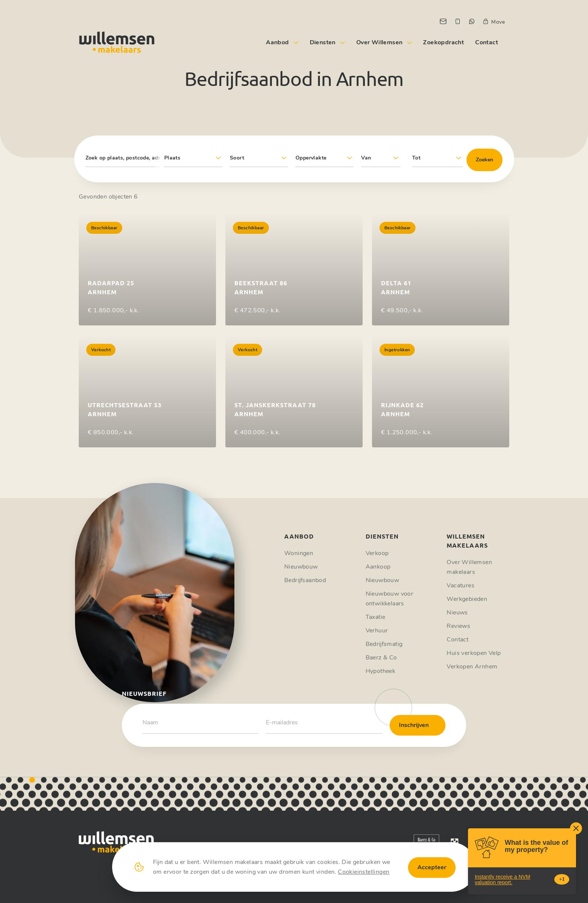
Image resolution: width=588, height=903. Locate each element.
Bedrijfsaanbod (305, 580)
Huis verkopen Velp (474, 653)
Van (366, 158)
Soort (237, 158)
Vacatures (460, 585)
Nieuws (457, 613)
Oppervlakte (311, 158)
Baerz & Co (381, 658)
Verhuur (377, 631)
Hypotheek (381, 671)
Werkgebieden (467, 599)
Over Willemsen (379, 42)
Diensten (323, 42)
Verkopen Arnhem (472, 667)
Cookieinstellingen (364, 872)
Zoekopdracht (443, 42)
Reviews (458, 626)
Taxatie (376, 617)
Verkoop (377, 553)
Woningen (299, 553)
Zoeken (484, 160)
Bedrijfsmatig (384, 644)
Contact (487, 42)
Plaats (172, 158)
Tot (416, 158)
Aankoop (378, 567)
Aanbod (277, 42)
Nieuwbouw (301, 567)
